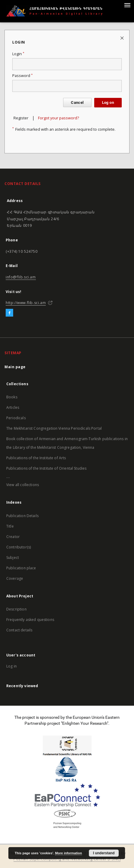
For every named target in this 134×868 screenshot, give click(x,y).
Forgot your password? (58, 118)
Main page (15, 367)
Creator (13, 537)
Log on (108, 102)
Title (10, 526)
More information (68, 853)
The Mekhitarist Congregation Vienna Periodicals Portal (54, 428)
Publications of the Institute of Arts (36, 458)
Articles (13, 407)
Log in (12, 666)
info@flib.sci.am (21, 277)
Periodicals (16, 418)
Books (12, 397)
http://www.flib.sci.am (26, 303)
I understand (104, 853)
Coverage (15, 578)
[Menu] (127, 5)
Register (21, 118)
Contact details (19, 630)
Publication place (21, 568)
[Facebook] (9, 313)
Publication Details (22, 516)
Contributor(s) (19, 547)
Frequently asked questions (30, 620)
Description (16, 609)
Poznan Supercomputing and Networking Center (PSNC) (67, 859)
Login (18, 54)
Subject (13, 558)
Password (22, 76)
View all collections (23, 485)
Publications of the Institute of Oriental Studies (46, 468)
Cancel (77, 102)
